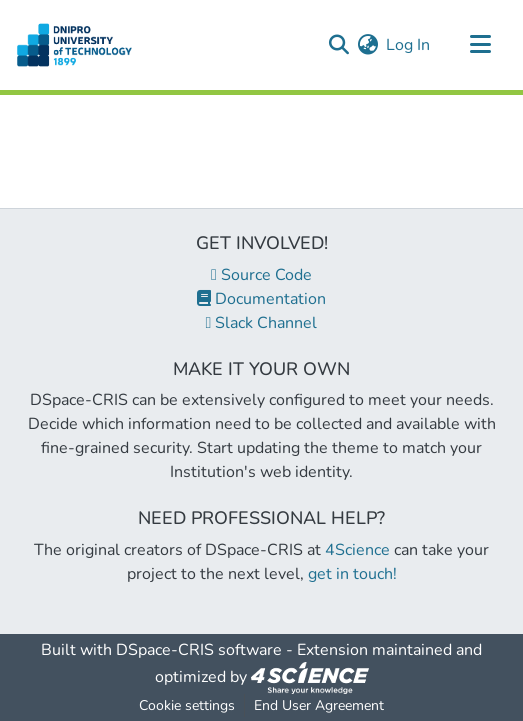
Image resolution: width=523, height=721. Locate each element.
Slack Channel (262, 323)
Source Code (261, 275)
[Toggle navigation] (480, 45)
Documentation (261, 299)
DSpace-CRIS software (199, 650)
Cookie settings (187, 705)
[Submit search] (338, 45)
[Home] (74, 45)
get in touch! (352, 574)
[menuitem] (367, 45)
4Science (357, 550)
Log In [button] (409, 45)
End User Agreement (319, 705)
